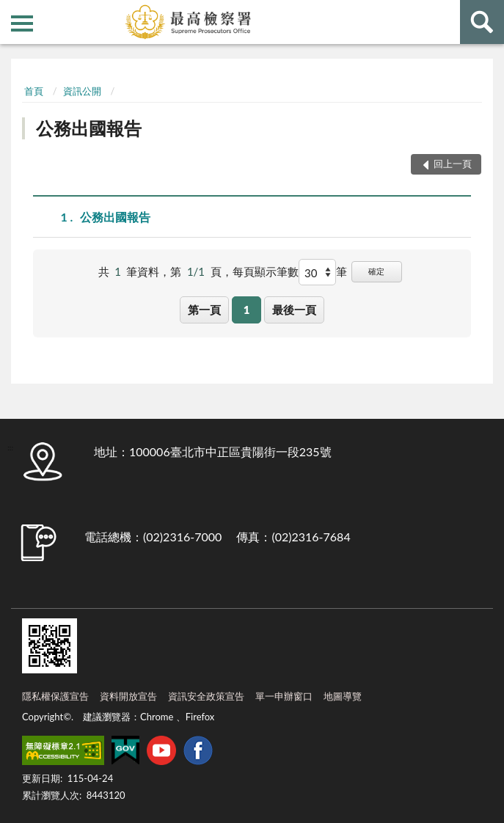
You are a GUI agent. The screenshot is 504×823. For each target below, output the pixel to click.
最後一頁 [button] (294, 310)
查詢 (482, 22)
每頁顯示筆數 (266, 271)
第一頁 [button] (204, 310)
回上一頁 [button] (453, 164)
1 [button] (247, 310)
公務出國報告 (89, 128)
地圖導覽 (343, 696)
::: (12, 11)
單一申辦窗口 (284, 696)
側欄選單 (22, 23)
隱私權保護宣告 (55, 696)
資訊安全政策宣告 (206, 696)
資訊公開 (82, 91)
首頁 (34, 91)
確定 (376, 271)
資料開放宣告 (128, 696)
